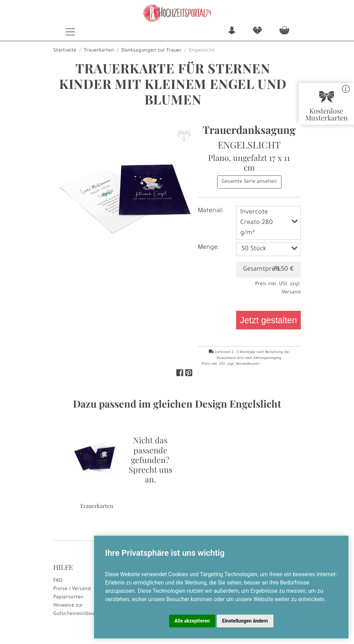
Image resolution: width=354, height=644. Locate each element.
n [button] (232, 31)
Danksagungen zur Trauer (151, 51)
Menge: (208, 248)
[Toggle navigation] (70, 32)
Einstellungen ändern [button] (245, 621)
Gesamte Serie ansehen (249, 182)
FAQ (58, 581)
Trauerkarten (99, 51)
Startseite (65, 51)
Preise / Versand (72, 589)
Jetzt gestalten (268, 320)
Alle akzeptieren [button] (192, 621)
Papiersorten (68, 598)
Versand (291, 293)
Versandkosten (248, 364)
